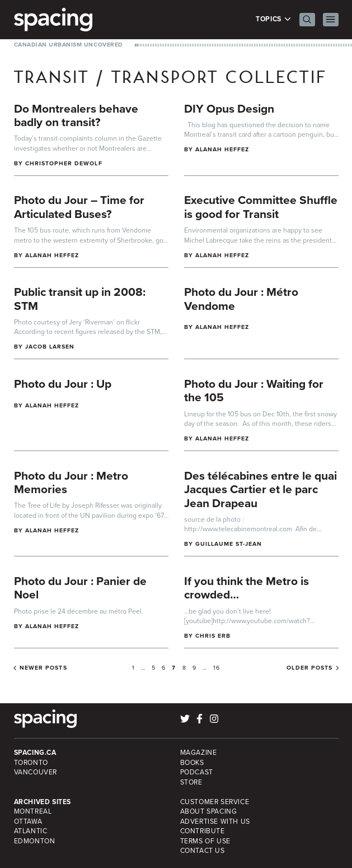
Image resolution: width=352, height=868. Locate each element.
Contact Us (203, 851)
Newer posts (43, 668)
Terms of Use (205, 841)
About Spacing (209, 811)
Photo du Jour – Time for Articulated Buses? (79, 207)
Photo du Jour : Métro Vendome (241, 299)
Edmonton (35, 841)
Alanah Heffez (222, 149)
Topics (273, 19)
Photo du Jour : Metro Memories (71, 482)
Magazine (199, 753)
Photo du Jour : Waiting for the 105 (254, 391)
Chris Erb (213, 636)
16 (217, 668)
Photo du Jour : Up (63, 384)
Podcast (197, 772)
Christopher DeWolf (64, 163)
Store (191, 782)
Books (192, 763)
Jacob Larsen (50, 347)
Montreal (33, 811)
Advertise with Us (215, 821)
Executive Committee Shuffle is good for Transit (261, 207)
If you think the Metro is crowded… (247, 588)
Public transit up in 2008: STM (80, 299)
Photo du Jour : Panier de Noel (80, 588)
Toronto (31, 763)
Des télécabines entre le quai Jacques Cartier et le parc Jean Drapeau (261, 489)
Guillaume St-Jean (229, 544)
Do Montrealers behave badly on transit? (76, 115)
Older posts (309, 668)
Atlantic (31, 831)
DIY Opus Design (229, 108)
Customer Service (215, 802)
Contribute (203, 831)
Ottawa (28, 821)
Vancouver (36, 772)
